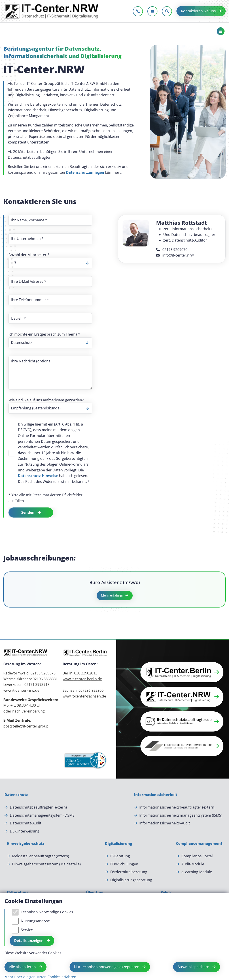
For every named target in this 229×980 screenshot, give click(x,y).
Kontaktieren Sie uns (198, 11)
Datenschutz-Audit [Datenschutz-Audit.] (26, 823)
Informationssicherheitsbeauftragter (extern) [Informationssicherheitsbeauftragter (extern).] (177, 807)
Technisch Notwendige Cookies (47, 912)
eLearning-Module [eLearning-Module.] (197, 872)
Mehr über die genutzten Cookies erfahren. (41, 977)
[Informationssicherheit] (156, 795)
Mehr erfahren (112, 595)
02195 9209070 (172, 250)
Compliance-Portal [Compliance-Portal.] (197, 856)
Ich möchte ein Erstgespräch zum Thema (44, 334)
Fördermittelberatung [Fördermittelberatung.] (129, 872)
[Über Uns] (94, 892)
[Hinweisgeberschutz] (25, 844)
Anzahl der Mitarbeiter (29, 255)
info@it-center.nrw (175, 255)
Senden (28, 512)
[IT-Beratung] (18, 892)
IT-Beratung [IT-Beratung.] (120, 856)
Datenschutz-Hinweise (38, 476)
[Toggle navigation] (221, 31)
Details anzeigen (29, 941)
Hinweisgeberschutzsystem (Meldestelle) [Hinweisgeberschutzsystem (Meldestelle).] (46, 864)
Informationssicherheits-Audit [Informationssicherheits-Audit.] (165, 823)
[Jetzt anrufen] (138, 11)
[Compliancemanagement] (199, 844)
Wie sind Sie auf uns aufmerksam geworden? (46, 400)
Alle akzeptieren (23, 967)
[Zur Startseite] (52, 11)
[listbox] (50, 263)
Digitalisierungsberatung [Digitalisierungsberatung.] (131, 880)
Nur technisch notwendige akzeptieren (107, 967)
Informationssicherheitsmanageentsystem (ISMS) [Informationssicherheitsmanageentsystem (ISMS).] (181, 815)
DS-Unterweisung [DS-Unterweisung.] (25, 831)
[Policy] (166, 892)
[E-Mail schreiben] (152, 11)
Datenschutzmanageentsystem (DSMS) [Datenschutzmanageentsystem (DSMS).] (43, 815)
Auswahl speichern (194, 967)
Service (27, 930)
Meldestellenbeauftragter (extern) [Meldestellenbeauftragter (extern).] (41, 856)
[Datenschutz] (16, 795)
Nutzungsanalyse (35, 921)
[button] (182, 672)
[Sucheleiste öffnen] (167, 11)
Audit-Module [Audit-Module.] (193, 864)
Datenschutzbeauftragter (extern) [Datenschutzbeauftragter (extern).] (38, 807)
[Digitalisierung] (119, 844)
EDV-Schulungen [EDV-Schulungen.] (124, 864)
